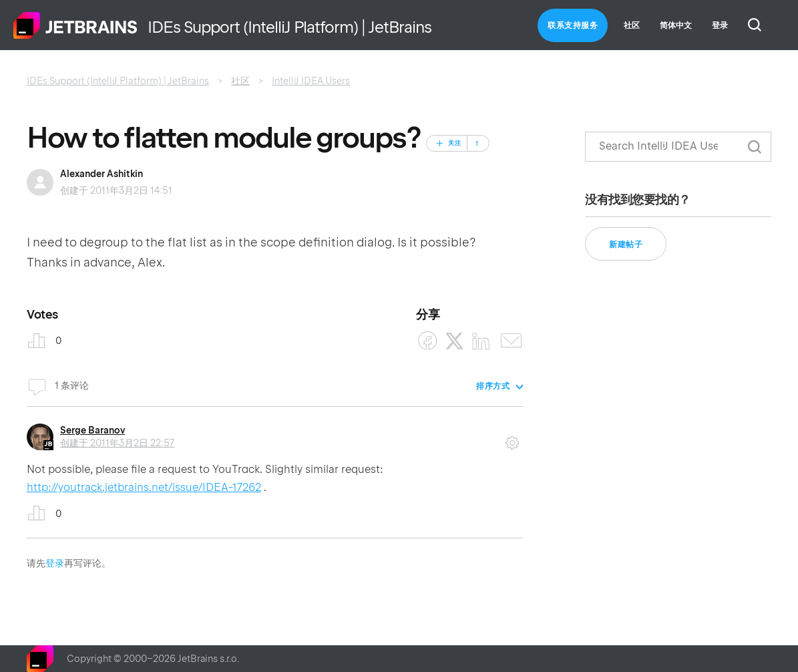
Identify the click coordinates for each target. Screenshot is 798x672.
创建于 (117, 443)
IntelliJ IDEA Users (311, 81)
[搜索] (678, 147)
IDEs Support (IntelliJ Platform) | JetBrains (118, 81)
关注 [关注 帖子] (455, 143)
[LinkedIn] (481, 341)
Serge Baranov (92, 430)
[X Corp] (454, 341)
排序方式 (493, 386)
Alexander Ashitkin (102, 174)
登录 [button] (720, 25)
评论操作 (512, 438)
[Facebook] (428, 341)
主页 (75, 25)
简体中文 (676, 25)
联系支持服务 (573, 25)
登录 (55, 563)
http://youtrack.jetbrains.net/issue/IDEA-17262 (144, 487)
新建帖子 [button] (626, 244)
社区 (632, 25)
